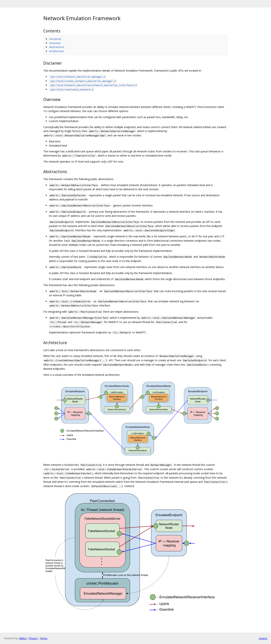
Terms (43, 638)
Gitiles (23, 638)
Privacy (33, 638)
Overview (55, 43)
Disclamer (55, 39)
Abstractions (57, 47)
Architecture (56, 51)
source (263, 638)
